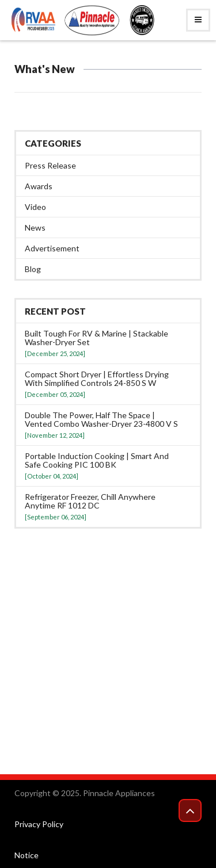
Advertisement (52, 248)
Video (35, 207)
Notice (26, 855)
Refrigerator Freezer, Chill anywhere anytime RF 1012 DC (90, 501)
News (35, 227)
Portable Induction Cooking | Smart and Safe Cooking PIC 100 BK (97, 460)
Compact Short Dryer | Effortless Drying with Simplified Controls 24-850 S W (97, 378)
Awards (39, 186)
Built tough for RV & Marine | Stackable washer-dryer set (96, 338)
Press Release (50, 165)
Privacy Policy (39, 824)
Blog (33, 269)
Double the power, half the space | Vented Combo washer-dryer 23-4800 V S (101, 419)
